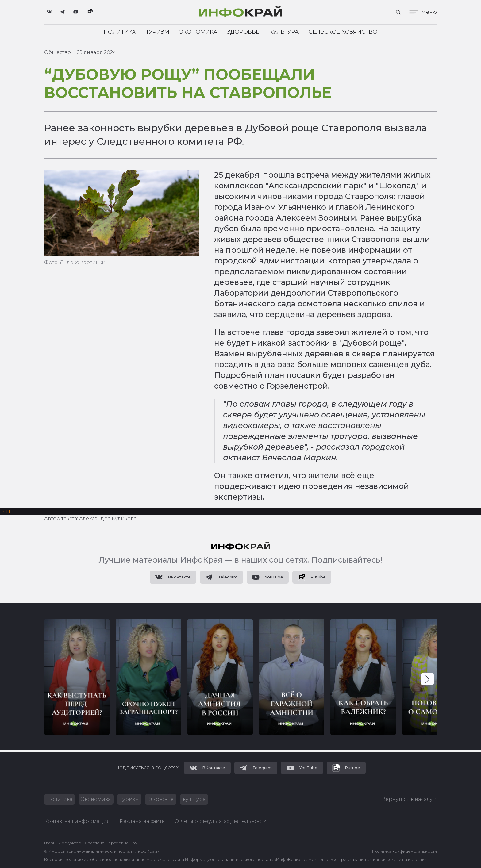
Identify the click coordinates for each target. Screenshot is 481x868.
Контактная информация (77, 821)
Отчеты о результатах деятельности (221, 821)
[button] (427, 680)
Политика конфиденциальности (404, 851)
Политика (120, 32)
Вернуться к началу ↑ (409, 799)
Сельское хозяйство (343, 32)
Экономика (198, 32)
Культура (284, 32)
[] (6, 512)
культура (195, 799)
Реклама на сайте (142, 821)
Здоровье (243, 32)
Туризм (158, 32)
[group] (77, 678)
